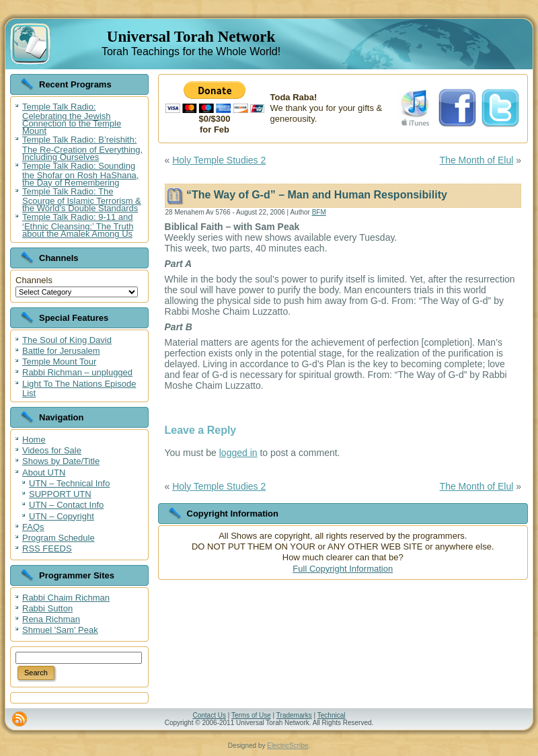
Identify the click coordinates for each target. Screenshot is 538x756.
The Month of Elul (477, 160)
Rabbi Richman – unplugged (77, 372)
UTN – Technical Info (69, 483)
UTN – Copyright (62, 516)
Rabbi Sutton (47, 608)
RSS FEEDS (47, 549)
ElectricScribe (287, 746)
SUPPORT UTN (60, 494)
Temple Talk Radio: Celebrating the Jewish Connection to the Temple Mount (72, 119)
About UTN (44, 473)
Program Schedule (59, 538)
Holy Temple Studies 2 (219, 160)
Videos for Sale (52, 450)
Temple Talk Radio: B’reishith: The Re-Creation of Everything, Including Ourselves (82, 148)
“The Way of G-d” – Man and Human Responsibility (317, 195)
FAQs (33, 527)
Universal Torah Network (191, 37)
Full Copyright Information (343, 569)
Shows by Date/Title (61, 461)
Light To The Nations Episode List (79, 388)
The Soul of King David (67, 340)
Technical (332, 715)
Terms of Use (251, 715)
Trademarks (294, 715)
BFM (319, 212)
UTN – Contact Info (66, 505)
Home (34, 440)
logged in (238, 453)
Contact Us (209, 715)
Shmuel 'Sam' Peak (60, 630)
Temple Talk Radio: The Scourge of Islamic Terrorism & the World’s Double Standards (82, 200)
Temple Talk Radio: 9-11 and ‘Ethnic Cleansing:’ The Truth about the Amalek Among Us (78, 225)
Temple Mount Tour (59, 362)
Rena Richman (51, 619)
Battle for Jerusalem (61, 351)
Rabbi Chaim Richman (66, 598)
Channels (34, 280)
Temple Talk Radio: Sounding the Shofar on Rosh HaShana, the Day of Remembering (80, 174)
